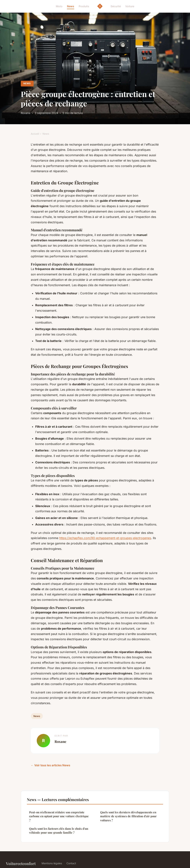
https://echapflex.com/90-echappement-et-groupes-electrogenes (105, 538)
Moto (59, 6)
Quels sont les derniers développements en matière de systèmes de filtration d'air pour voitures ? (128, 816)
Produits (84, 6)
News (71, 6)
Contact (71, 863)
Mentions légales (52, 863)
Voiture (130, 6)
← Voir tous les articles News (50, 765)
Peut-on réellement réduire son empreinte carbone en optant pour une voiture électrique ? (59, 816)
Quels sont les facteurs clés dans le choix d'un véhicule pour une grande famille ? (59, 831)
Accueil (35, 134)
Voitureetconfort (21, 863)
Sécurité (116, 6)
